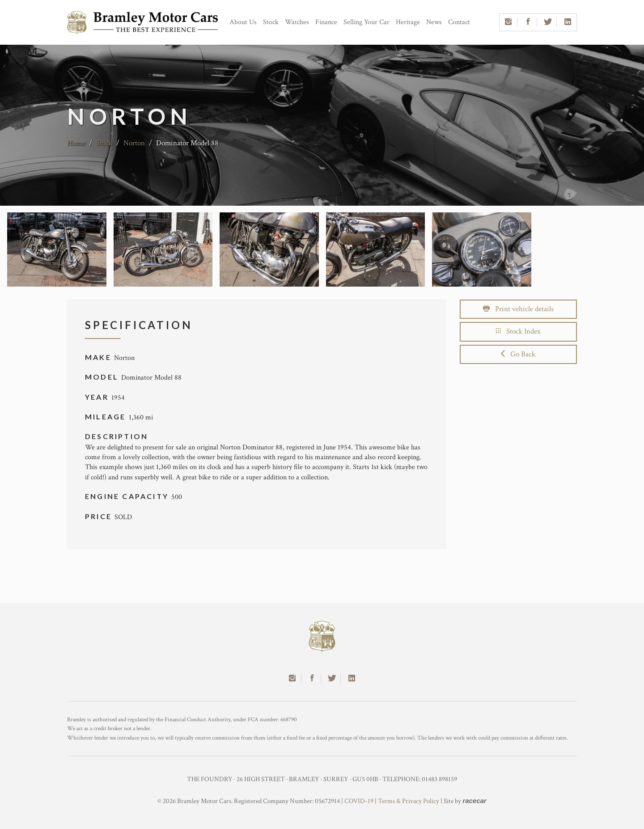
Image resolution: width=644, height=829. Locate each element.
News (434, 22)
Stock (271, 22)
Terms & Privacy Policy (409, 801)
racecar (474, 801)
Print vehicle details (518, 309)
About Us (243, 22)
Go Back (518, 354)
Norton (135, 143)
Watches (297, 22)
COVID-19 (359, 801)
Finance (326, 22)
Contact (459, 22)
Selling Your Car (366, 22)
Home (76, 143)
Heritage (408, 22)
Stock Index (518, 331)
